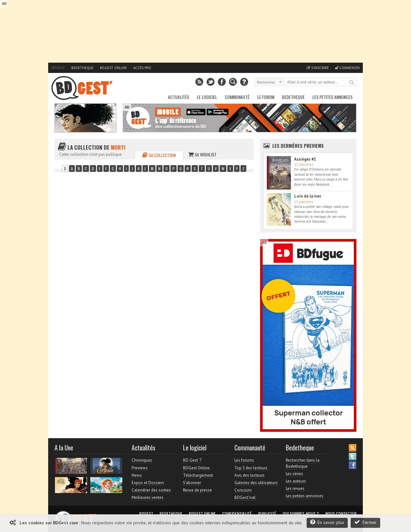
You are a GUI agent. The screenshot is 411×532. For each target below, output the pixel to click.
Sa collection (159, 155)
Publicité (267, 514)
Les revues (295, 488)
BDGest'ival (245, 497)
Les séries (294, 474)
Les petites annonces (332, 97)
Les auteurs (296, 481)
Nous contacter (341, 514)
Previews (140, 468)
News (137, 475)
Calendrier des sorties (151, 490)
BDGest (58, 68)
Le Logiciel (207, 97)
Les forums (244, 460)
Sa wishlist (202, 154)
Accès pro (142, 68)
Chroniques (142, 460)
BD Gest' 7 (192, 460)
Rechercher (352, 83)
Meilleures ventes (148, 497)
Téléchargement (198, 475)
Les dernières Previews (298, 146)
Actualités (179, 97)
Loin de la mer (308, 196)
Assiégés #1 (305, 159)
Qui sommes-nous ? (301, 514)
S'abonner (192, 483)
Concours (243, 490)
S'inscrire (318, 68)
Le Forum (266, 97)
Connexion (347, 68)
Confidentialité (237, 514)
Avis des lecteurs (249, 475)
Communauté (237, 97)
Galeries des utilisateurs (256, 483)
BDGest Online (113, 68)
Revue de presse (197, 490)
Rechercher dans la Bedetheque (303, 463)
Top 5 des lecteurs (251, 468)
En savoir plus (327, 522)
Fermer (365, 522)
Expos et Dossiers (148, 483)
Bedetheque (82, 68)
